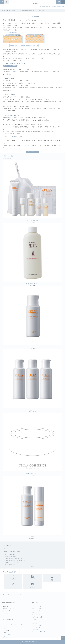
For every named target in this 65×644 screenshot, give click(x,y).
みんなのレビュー (37, 614)
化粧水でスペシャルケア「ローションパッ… (15, 560)
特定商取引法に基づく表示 (39, 631)
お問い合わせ (6, 637)
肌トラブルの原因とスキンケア (40, 608)
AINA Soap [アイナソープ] (9, 622)
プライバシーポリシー (38, 627)
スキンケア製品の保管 (10, 554)
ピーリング (16, 72)
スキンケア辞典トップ (32, 152)
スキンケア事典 (21, 10)
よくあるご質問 (7, 635)
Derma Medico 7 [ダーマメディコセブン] (12, 624)
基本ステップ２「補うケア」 (11, 556)
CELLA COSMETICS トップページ (9, 10)
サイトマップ (36, 603)
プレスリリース (36, 621)
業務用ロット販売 (37, 625)
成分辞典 (35, 612)
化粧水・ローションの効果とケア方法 (13, 558)
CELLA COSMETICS (9, 603)
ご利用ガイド (6, 633)
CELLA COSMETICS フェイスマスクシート (16, 63)
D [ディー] (6, 628)
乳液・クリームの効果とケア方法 (14, 136)
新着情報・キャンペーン (9, 608)
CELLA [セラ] (6, 613)
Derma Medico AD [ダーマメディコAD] (12, 626)
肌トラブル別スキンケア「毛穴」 (12, 564)
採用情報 (35, 623)
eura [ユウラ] (6, 615)
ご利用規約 (35, 629)
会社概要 (35, 619)
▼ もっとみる (33, 566)
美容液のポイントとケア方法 (12, 134)
